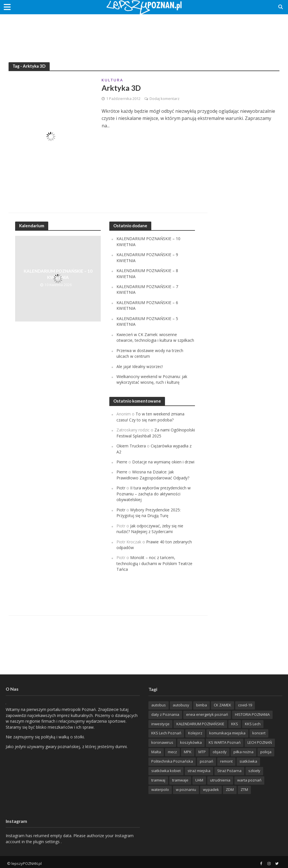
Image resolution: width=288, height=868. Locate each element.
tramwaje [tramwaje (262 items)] (180, 780)
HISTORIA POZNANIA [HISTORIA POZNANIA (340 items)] (252, 714)
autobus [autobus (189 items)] (159, 705)
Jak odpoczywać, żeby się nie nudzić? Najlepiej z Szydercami (150, 529)
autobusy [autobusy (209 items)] (181, 705)
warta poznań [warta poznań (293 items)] (249, 780)
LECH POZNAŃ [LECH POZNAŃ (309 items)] (260, 742)
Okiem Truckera (131, 446)
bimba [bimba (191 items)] (202, 705)
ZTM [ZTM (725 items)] (244, 789)
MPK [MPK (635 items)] (188, 752)
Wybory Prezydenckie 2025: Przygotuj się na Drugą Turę (149, 513)
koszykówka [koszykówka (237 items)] (191, 742)
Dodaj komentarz (165, 99)
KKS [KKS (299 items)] (235, 724)
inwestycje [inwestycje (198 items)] (160, 724)
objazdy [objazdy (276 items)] (220, 752)
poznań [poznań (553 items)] (207, 761)
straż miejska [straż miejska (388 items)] (199, 771)
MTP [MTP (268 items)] (202, 752)
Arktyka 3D (121, 88)
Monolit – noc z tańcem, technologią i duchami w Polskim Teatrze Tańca (154, 563)
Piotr (121, 488)
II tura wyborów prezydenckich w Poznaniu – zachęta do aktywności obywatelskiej (154, 494)
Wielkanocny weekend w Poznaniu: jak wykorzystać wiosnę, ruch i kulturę (152, 379)
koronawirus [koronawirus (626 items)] (162, 742)
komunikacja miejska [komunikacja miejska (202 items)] (227, 733)
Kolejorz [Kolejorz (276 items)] (195, 733)
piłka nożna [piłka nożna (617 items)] (243, 752)
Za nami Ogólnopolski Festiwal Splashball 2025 (156, 433)
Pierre (122, 462)
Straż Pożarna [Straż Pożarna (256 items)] (229, 771)
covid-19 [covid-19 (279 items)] (245, 705)
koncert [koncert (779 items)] (259, 733)
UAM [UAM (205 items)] (199, 780)
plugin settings (47, 842)
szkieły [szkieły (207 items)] (254, 771)
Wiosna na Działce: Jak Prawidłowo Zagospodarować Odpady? (153, 475)
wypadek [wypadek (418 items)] (211, 789)
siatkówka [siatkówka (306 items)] (248, 761)
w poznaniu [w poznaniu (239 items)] (186, 789)
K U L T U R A (112, 80)
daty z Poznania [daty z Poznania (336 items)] (165, 714)
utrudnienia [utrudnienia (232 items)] (220, 780)
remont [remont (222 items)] (226, 761)
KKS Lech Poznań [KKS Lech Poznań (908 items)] (166, 733)
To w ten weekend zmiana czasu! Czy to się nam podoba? (150, 417)
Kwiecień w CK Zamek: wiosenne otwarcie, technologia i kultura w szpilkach (155, 337)
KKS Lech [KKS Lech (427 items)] (253, 724)
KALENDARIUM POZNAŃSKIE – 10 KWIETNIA (58, 274)
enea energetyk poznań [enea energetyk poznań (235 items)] (207, 714)
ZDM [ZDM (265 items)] (230, 789)
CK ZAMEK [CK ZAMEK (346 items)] (222, 705)
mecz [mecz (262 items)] (172, 752)
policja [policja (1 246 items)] (266, 752)
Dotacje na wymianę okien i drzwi (163, 462)
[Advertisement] (144, 33)
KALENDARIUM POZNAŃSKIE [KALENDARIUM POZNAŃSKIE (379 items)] (200, 724)
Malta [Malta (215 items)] (156, 752)
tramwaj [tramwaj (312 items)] (158, 780)
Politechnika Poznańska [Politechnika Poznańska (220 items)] (172, 761)
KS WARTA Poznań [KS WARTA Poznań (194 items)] (225, 742)
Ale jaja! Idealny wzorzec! (140, 366)
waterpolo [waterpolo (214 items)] (160, 789)
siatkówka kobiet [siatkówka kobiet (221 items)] (166, 771)
